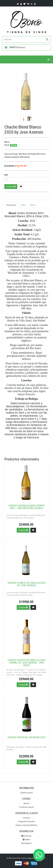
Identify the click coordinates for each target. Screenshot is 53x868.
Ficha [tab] (23, 205)
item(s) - (15, 47)
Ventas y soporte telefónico (27, 825)
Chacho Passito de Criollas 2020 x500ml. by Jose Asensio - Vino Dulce (26, 663)
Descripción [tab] (11, 205)
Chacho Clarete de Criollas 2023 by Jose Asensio (27, 584)
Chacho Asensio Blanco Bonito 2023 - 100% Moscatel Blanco (27, 507)
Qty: (6, 175)
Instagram (27, 843)
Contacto (27, 818)
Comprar (11, 187)
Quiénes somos (26, 793)
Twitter (27, 840)
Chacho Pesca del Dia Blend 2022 (26, 737)
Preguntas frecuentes (27, 821)
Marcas (26, 803)
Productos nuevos (26, 807)
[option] (26, 91)
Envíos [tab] (33, 205)
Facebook (26, 836)
